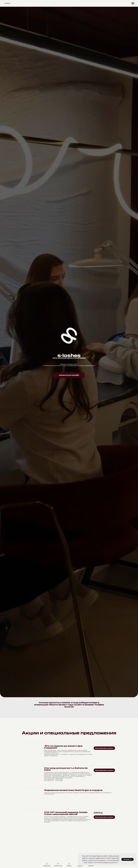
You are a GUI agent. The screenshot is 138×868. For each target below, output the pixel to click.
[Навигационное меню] (133, 3)
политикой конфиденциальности (106, 863)
